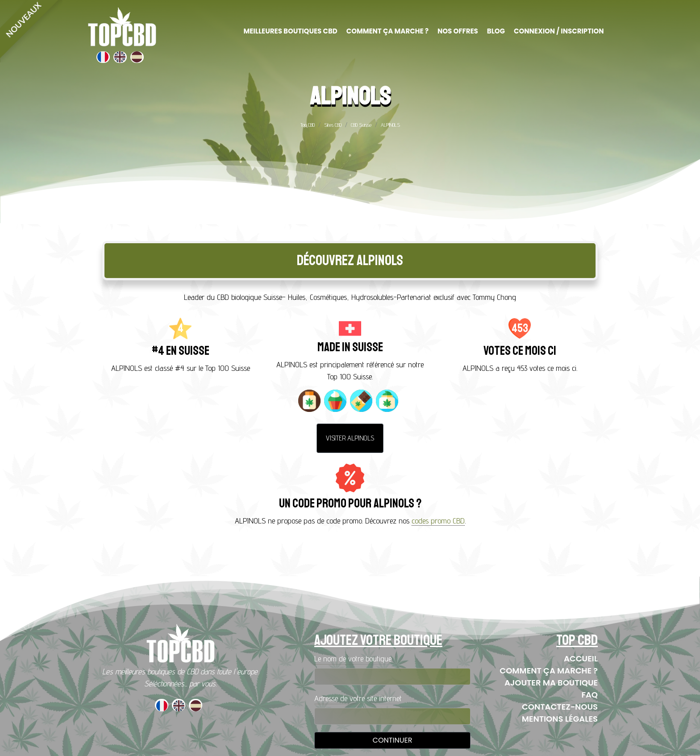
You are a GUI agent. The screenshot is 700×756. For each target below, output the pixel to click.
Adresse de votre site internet (358, 698)
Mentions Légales (560, 719)
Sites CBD (333, 125)
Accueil (581, 658)
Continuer (393, 740)
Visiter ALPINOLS (350, 438)
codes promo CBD (438, 521)
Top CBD (308, 125)
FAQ (590, 695)
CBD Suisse (361, 125)
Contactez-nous (560, 707)
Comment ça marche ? (549, 671)
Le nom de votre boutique (353, 658)
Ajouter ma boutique (551, 683)
